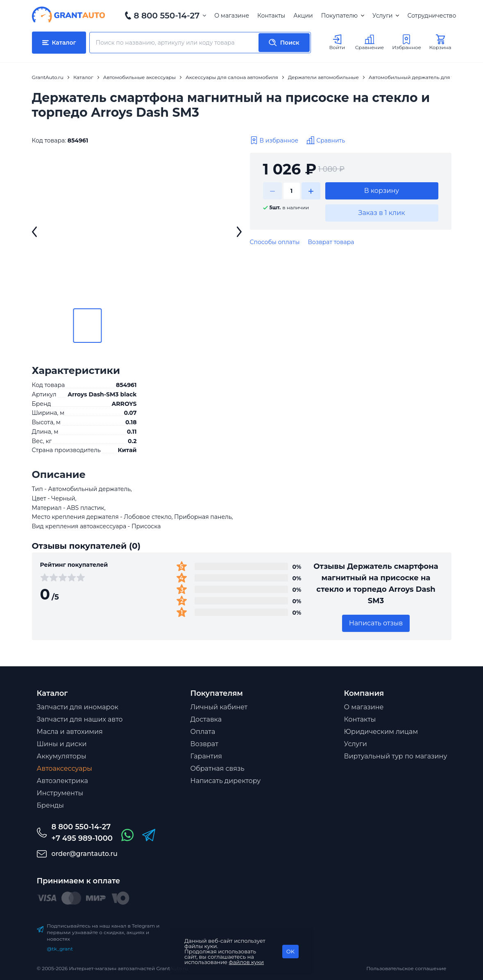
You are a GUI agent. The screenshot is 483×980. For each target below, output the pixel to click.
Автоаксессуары (65, 768)
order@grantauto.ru (85, 854)
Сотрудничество (432, 16)
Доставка (206, 719)
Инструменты (60, 793)
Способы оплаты (275, 242)
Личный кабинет (219, 707)
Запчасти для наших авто (80, 719)
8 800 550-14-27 (167, 16)
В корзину (382, 191)
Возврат (204, 744)
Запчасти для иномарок (78, 707)
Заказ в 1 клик (381, 213)
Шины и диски (62, 744)
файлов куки (247, 962)
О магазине (232, 16)
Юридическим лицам (381, 732)
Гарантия (206, 756)
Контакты (271, 16)
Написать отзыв (376, 623)
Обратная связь (218, 768)
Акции (303, 16)
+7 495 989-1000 (82, 838)
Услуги (386, 16)
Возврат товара (331, 242)
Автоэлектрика (62, 781)
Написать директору (226, 781)
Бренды (50, 805)
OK (290, 951)
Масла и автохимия (70, 732)
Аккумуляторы (62, 756)
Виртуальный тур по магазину (396, 756)
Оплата (203, 732)
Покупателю (343, 16)
